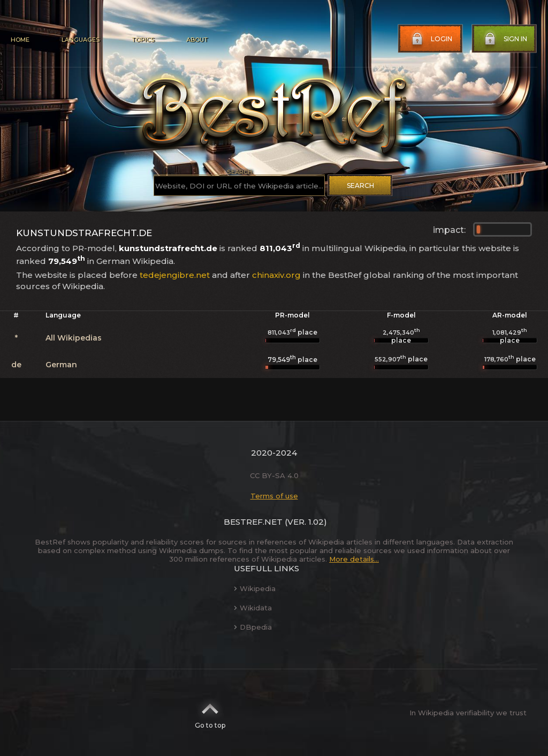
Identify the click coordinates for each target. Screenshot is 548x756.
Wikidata (253, 608)
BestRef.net (253, 522)
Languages (81, 40)
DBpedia (253, 627)
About (197, 40)
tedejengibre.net (175, 275)
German (61, 365)
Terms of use (274, 496)
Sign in (505, 39)
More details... (354, 559)
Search (360, 186)
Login (431, 39)
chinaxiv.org (276, 275)
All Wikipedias (74, 338)
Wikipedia (255, 588)
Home (20, 40)
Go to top (210, 713)
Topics (143, 40)
